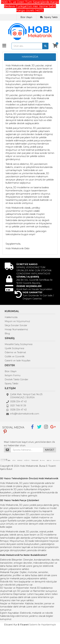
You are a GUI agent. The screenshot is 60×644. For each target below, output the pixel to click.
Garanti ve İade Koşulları (18, 361)
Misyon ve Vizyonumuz (17, 321)
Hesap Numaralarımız (16, 329)
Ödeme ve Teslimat (15, 352)
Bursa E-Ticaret (47, 466)
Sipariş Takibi (51, 17)
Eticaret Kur (11, 625)
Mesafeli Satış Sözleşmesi (19, 344)
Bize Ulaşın (26, 17)
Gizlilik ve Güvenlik (15, 356)
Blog (7, 333)
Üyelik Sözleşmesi (14, 348)
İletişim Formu (13, 375)
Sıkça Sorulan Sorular (16, 325)
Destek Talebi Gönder (16, 379)
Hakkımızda (11, 317)
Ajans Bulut (6, 469)
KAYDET (50, 450)
